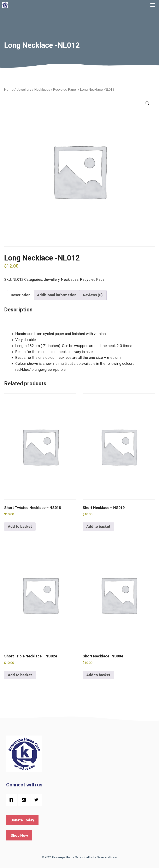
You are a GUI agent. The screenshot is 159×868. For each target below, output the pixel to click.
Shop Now (19, 835)
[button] (147, 103)
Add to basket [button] (20, 526)
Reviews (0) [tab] (93, 295)
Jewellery (24, 90)
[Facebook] (12, 800)
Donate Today (22, 820)
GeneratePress (107, 857)
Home (9, 90)
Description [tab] (21, 295)
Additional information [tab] (57, 295)
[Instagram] (25, 800)
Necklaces (42, 90)
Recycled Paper (65, 90)
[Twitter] (37, 800)
